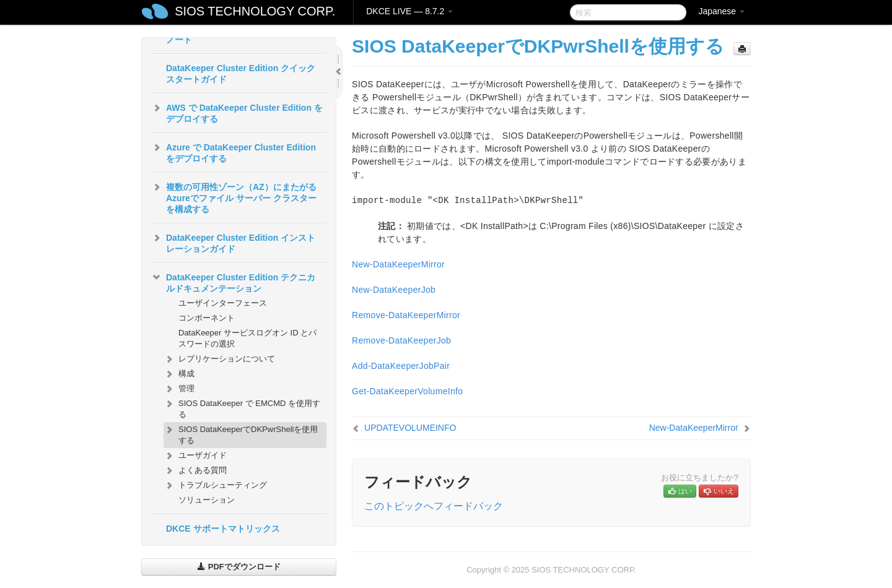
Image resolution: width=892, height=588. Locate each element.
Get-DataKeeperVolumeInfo (407, 391)
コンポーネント (207, 318)
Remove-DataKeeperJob (401, 340)
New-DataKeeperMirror (398, 264)
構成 (179, 374)
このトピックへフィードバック (434, 506)
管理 (179, 389)
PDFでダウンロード (239, 567)
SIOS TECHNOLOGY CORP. (255, 11)
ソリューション (207, 500)
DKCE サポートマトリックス (223, 529)
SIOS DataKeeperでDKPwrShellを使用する (241, 434)
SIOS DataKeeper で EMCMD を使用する (242, 408)
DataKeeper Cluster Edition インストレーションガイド (233, 242)
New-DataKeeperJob (394, 290)
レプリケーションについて (219, 359)
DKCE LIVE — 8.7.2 (409, 11)
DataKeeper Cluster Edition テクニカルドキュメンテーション (233, 282)
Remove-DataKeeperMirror (406, 315)
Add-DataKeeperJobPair (401, 366)
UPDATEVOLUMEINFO (410, 428)
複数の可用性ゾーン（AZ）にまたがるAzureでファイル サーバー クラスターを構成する (234, 197)
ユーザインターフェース (223, 303)
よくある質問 (195, 470)
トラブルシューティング (215, 485)
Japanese (721, 11)
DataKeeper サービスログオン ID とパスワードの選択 (247, 338)
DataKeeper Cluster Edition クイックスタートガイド (241, 74)
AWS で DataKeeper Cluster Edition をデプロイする (237, 112)
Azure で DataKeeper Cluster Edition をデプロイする (234, 152)
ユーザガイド (195, 456)
